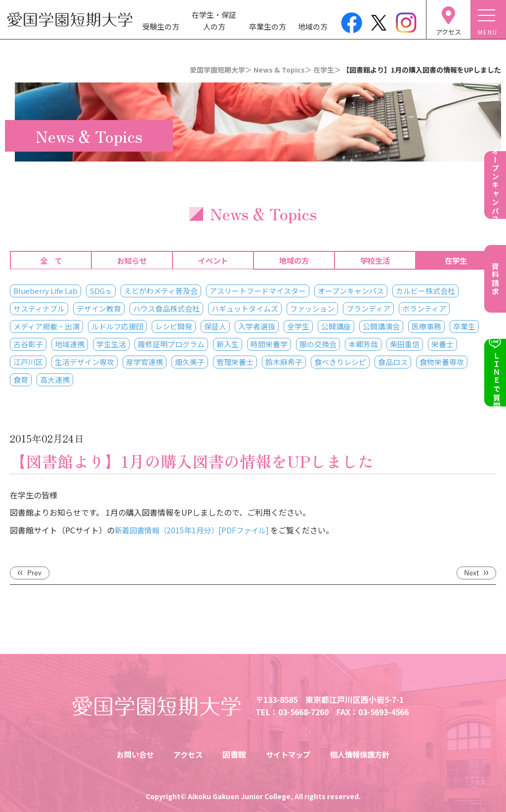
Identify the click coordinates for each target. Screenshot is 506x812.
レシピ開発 (174, 326)
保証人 (215, 326)
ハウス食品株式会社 (166, 308)
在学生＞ (327, 70)
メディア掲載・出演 (46, 326)
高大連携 (55, 380)
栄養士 (443, 344)
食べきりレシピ (340, 362)
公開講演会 (381, 326)
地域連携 (70, 344)
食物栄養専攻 (442, 362)
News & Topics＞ (283, 70)
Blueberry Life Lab (45, 291)
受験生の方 (161, 26)
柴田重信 (405, 344)
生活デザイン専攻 (84, 362)
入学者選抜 (257, 326)
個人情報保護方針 (364, 754)
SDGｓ (101, 291)
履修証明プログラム (171, 344)
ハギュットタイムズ (245, 308)
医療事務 (426, 326)
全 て (51, 260)
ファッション (312, 308)
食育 (21, 380)
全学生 (298, 326)
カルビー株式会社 (425, 291)
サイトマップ (289, 754)
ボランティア (424, 308)
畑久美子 (190, 362)
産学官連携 (145, 362)
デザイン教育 (99, 308)
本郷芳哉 (363, 344)
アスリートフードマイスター (258, 291)
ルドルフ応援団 (117, 326)
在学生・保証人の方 (214, 20)
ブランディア (368, 308)
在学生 (456, 260)
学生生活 (111, 344)
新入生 (228, 344)
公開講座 (336, 326)
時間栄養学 (269, 344)
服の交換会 (318, 344)
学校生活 (375, 260)
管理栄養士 (235, 362)
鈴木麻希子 (284, 362)
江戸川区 (28, 362)
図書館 (233, 754)
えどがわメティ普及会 (161, 291)
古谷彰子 (28, 344)
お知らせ (132, 260)
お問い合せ (131, 754)
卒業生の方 (268, 26)
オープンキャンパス (351, 291)
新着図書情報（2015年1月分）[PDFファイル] (196, 530)
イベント (213, 260)
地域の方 (313, 26)
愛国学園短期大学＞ (221, 70)
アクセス (186, 754)
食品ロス (393, 362)
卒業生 (464, 326)
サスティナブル (39, 308)
